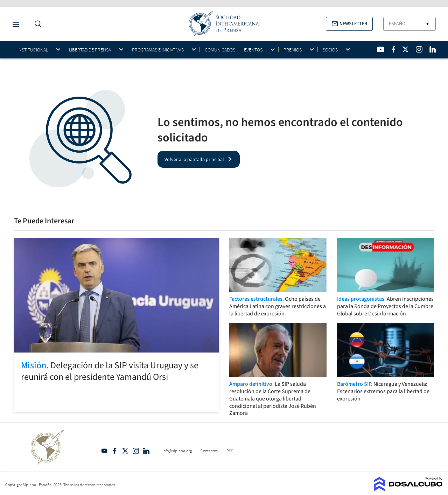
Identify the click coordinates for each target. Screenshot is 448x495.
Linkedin (146, 451)
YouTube (104, 451)
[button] (349, 24)
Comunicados (220, 50)
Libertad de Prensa (90, 50)
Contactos (209, 451)
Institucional (33, 50)
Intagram (136, 451)
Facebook (115, 451)
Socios (330, 50)
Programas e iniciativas (158, 50)
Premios (293, 50)
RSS (230, 451)
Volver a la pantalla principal (194, 159)
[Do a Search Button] (36, 24)
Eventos (253, 50)
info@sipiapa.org (177, 451)
